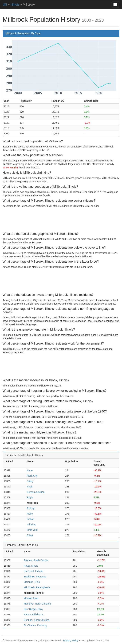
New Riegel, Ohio (33, 609)
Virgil (30, 487)
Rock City (32, 476)
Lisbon (31, 519)
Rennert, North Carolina (37, 620)
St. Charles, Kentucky (35, 625)
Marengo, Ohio (32, 582)
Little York (32, 530)
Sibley (30, 481)
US (5, 5)
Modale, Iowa (31, 598)
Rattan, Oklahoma (34, 614)
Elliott (30, 535)
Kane (30, 470)
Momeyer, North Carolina (37, 604)
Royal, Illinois (31, 566)
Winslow (32, 524)
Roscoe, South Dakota (36, 560)
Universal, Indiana (33, 571)
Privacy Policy (71, 641)
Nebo (30, 514)
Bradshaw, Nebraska (35, 577)
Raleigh (31, 508)
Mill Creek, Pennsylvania (37, 587)
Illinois (15, 5)
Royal (30, 497)
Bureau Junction (36, 492)
